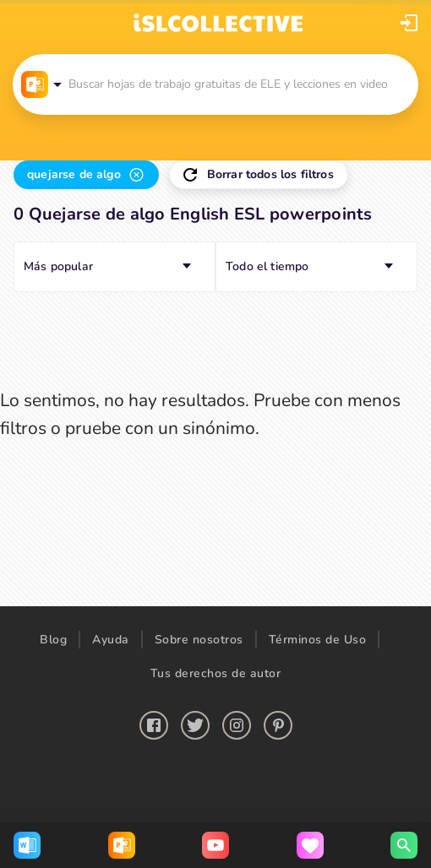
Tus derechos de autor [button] (216, 673)
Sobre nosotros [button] (199, 640)
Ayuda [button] (111, 640)
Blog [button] (53, 640)
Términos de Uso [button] (318, 640)
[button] (409, 23)
